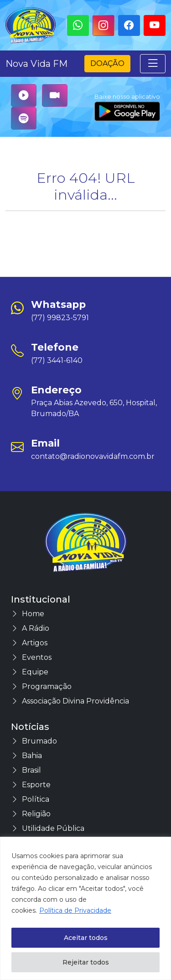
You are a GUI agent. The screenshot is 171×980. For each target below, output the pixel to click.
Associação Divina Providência (70, 701)
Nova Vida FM (36, 64)
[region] (85, 908)
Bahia (26, 756)
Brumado (34, 741)
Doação (107, 63)
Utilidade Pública (48, 828)
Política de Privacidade (75, 910)
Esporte (31, 785)
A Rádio (30, 628)
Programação (41, 686)
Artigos (29, 643)
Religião (31, 814)
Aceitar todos (86, 938)
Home (28, 614)
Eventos (31, 657)
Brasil (26, 770)
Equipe (30, 672)
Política (30, 799)
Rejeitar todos (86, 962)
